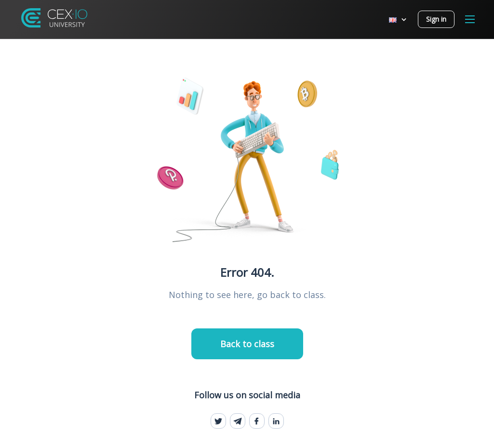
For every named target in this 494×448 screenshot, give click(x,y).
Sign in (436, 19)
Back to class (247, 344)
